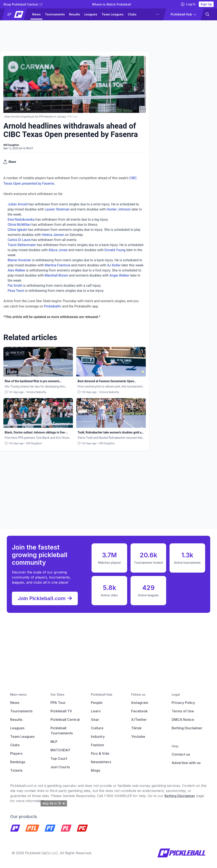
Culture (97, 728)
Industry (98, 736)
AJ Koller (114, 265)
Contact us (181, 754)
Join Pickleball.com (45, 598)
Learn (96, 711)
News (36, 14)
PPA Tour (58, 703)
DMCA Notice (183, 720)
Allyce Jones (58, 250)
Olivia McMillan (19, 225)
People (97, 703)
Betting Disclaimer (187, 728)
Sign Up (206, 4)
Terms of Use (183, 711)
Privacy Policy (183, 703)
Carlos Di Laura (19, 240)
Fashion (97, 745)
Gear (95, 720)
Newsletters (101, 762)
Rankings (18, 762)
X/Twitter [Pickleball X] (139, 720)
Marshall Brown (56, 275)
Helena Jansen (53, 235)
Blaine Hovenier (19, 260)
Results (75, 14)
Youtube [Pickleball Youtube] (138, 736)
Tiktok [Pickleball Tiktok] (136, 728)
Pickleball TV (61, 711)
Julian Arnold (18, 204)
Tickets (16, 770)
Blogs (96, 770)
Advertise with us (186, 763)
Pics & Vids (100, 753)
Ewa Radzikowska (21, 219)
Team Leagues (113, 14)
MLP (54, 742)
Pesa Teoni (16, 291)
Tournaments (55, 14)
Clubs (132, 14)
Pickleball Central (65, 720)
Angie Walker (119, 275)
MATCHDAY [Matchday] (60, 750)
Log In (188, 4)
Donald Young (115, 250)
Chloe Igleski (17, 230)
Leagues (91, 14)
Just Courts (60, 767)
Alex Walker (16, 270)
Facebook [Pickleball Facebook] (139, 711)
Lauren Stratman (57, 209)
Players (16, 753)
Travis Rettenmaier (22, 245)
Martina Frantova (58, 265)
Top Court (59, 759)
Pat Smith (15, 286)
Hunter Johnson (119, 209)
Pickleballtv (53, 306)
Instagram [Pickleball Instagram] (140, 703)
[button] (16, 14)
